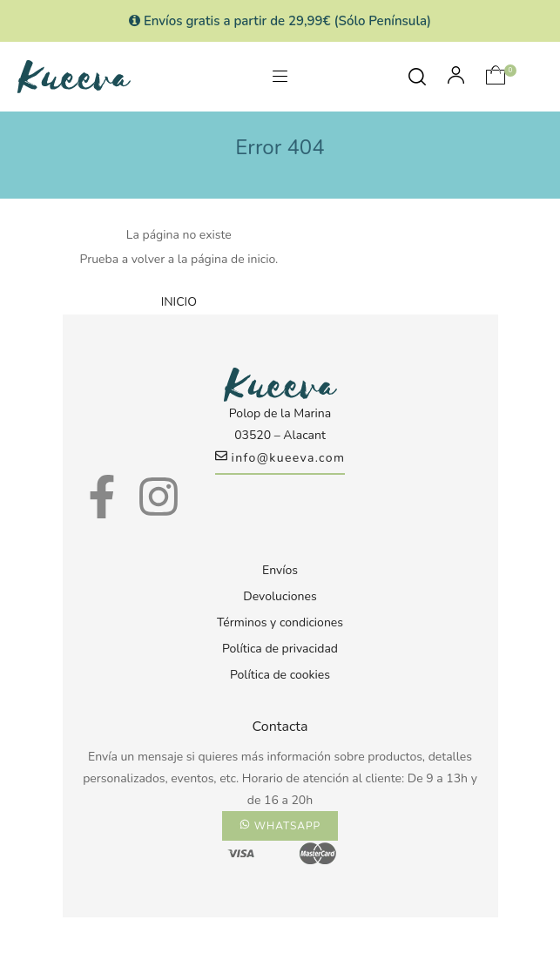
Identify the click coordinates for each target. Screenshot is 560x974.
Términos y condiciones (280, 622)
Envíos (280, 570)
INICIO (179, 302)
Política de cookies (280, 675)
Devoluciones (280, 596)
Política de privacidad (280, 649)
